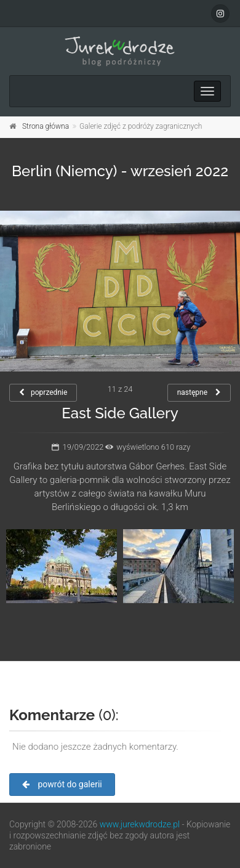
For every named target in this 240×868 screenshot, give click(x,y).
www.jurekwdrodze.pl (140, 824)
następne (199, 392)
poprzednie (43, 392)
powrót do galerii (62, 784)
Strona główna (46, 126)
